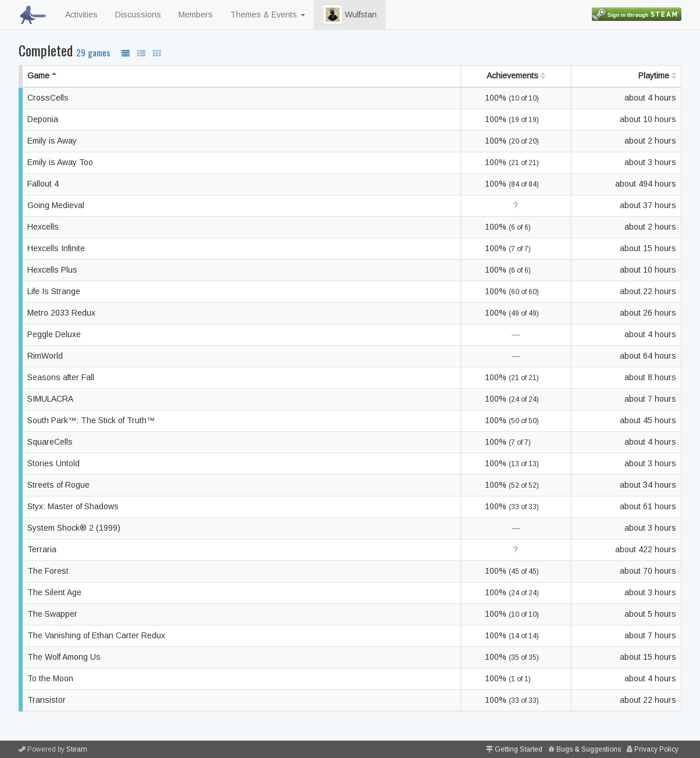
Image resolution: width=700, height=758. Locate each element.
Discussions (138, 15)
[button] (333, 15)
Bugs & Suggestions (589, 749)
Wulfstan (350, 15)
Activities (81, 15)
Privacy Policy (656, 749)
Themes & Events (268, 15)
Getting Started (519, 749)
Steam (77, 749)
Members (196, 15)
